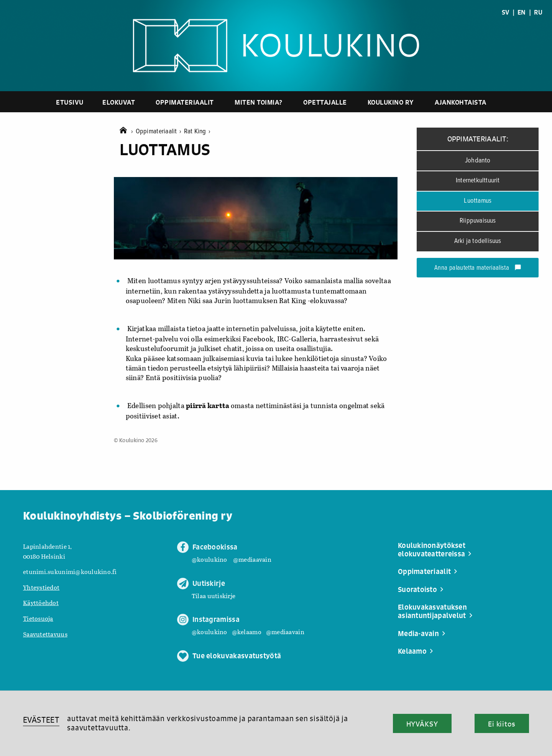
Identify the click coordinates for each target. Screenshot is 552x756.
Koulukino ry (391, 102)
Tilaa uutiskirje (214, 596)
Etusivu (70, 102)
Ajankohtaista (461, 102)
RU (538, 12)
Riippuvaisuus (478, 221)
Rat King (197, 132)
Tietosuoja (38, 618)
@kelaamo (247, 632)
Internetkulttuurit (478, 181)
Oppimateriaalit (185, 102)
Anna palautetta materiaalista (478, 268)
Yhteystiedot (41, 587)
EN (522, 12)
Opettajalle (325, 102)
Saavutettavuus (45, 634)
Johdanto (478, 161)
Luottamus (478, 201)
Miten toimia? (259, 102)
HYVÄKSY (422, 724)
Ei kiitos (502, 724)
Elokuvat (119, 102)
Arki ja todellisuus (478, 241)
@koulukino (209, 559)
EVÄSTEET (41, 720)
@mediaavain (252, 559)
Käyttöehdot (41, 603)
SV (506, 12)
